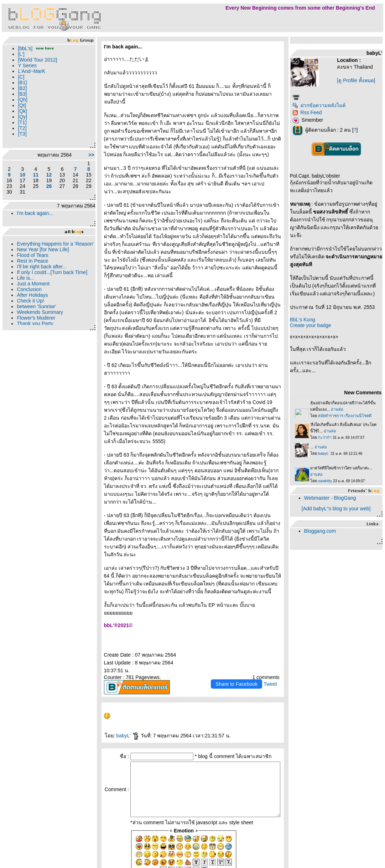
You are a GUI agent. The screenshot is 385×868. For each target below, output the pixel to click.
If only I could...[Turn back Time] (52, 278)
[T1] (22, 122)
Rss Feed (315, 112)
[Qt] (22, 105)
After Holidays (32, 301)
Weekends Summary (40, 318)
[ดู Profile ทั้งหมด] (361, 80)
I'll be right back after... (42, 272)
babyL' (121, 673)
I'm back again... (35, 213)
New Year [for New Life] (43, 255)
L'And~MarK (32, 71)
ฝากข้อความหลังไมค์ (326, 105)
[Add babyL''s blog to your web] (340, 522)
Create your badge (318, 339)
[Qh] (22, 100)
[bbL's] (25, 48)
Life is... (25, 284)
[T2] (22, 128)
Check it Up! (30, 306)
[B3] (22, 94)
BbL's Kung (310, 333)
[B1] (22, 83)
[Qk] (22, 111)
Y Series (27, 65)
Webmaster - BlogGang (338, 511)
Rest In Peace (32, 267)
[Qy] (22, 117)
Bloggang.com (328, 545)
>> (84, 155)
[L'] (21, 54)
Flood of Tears (32, 261)
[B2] (22, 88)
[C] (21, 77)
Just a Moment (33, 289)
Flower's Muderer (36, 323)
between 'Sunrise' (36, 312)
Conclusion (29, 295)
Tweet (278, 621)
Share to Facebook (244, 621)
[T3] (22, 134)
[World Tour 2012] (37, 60)
